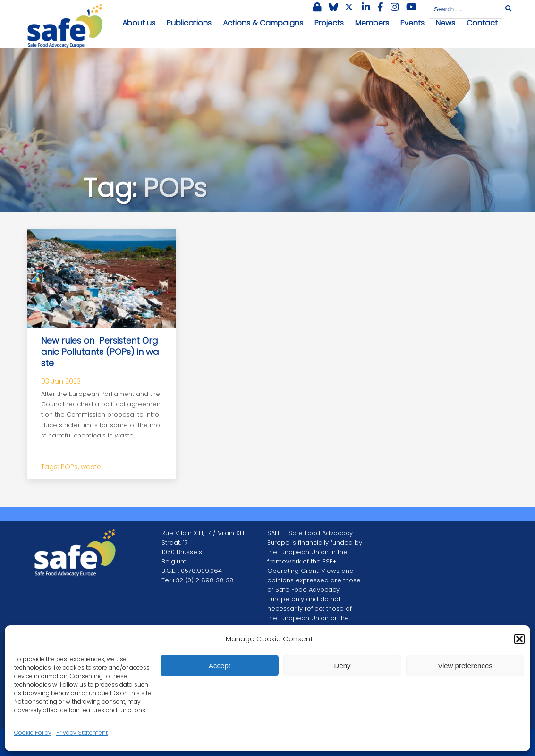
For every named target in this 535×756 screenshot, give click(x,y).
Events (412, 23)
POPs (69, 467)
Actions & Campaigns (263, 23)
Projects (329, 23)
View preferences (465, 666)
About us (139, 23)
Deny (342, 666)
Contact (482, 23)
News (446, 23)
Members (372, 23)
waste (91, 467)
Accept (220, 666)
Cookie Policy (33, 733)
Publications (189, 23)
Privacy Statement (82, 733)
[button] (519, 639)
